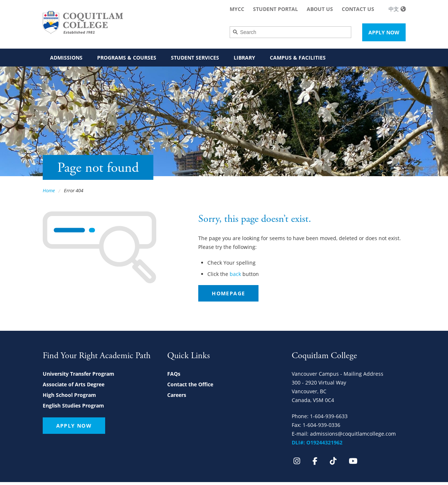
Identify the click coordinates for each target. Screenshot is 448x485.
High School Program (69, 395)
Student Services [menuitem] (195, 58)
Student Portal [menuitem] (275, 9)
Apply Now (384, 32)
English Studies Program (73, 406)
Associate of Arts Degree (74, 384)
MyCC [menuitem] (237, 9)
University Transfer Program (79, 374)
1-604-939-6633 (329, 416)
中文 (394, 9)
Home (49, 190)
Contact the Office (190, 384)
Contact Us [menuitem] (358, 9)
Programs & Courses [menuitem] (127, 58)
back (235, 274)
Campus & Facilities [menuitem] (298, 58)
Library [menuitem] (244, 58)
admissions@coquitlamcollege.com (353, 434)
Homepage (228, 293)
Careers (177, 395)
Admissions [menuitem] (66, 58)
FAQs (174, 374)
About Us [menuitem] (320, 9)
